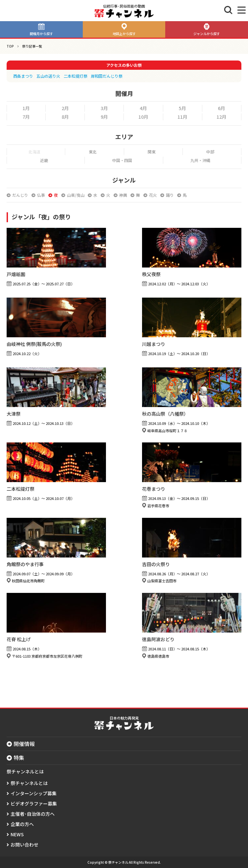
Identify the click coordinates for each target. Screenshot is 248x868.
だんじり (20, 195)
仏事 (41, 195)
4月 (143, 108)
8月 (65, 117)
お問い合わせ (25, 845)
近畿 (44, 160)
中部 (210, 152)
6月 (222, 108)
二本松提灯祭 (75, 76)
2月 (65, 108)
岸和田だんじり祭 (107, 76)
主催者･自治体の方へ (33, 814)
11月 (182, 117)
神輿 (123, 195)
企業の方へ (22, 824)
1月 (26, 108)
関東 (152, 152)
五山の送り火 (48, 76)
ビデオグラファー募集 (34, 804)
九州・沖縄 (200, 160)
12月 (222, 117)
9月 (104, 117)
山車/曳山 (76, 195)
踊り (170, 195)
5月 (182, 108)
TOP (10, 46)
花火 (153, 195)
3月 (104, 108)
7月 (26, 117)
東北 (93, 152)
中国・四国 (122, 160)
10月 (143, 117)
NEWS (17, 834)
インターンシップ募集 (34, 793)
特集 (19, 758)
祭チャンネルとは (29, 783)
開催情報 (24, 744)
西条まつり (23, 76)
